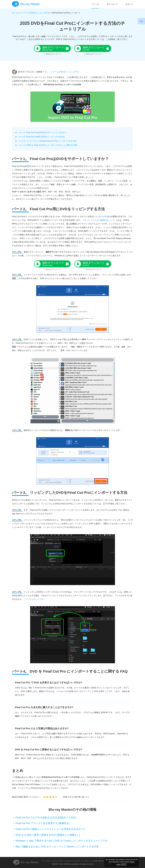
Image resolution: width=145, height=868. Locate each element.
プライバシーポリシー (84, 861)
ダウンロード (112, 4)
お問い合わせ (98, 861)
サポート (129, 4)
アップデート (60, 861)
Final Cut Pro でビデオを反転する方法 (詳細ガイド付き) (46, 818)
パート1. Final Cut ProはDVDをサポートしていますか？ (43, 132)
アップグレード (48, 861)
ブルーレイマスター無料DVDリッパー (99, 220)
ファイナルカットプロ (34, 599)
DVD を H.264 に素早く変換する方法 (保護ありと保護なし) (48, 835)
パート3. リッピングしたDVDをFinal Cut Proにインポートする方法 (47, 141)
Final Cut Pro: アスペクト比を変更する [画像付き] (43, 823)
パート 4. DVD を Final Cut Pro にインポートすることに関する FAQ (48, 145)
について (70, 861)
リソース (95, 4)
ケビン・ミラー (50, 72)
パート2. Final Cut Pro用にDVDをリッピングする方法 (42, 137)
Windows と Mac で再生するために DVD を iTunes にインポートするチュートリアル (62, 841)
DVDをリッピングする (40, 13)
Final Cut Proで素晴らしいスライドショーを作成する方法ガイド (51, 829)
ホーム (15, 13)
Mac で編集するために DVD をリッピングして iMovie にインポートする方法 (57, 847)
